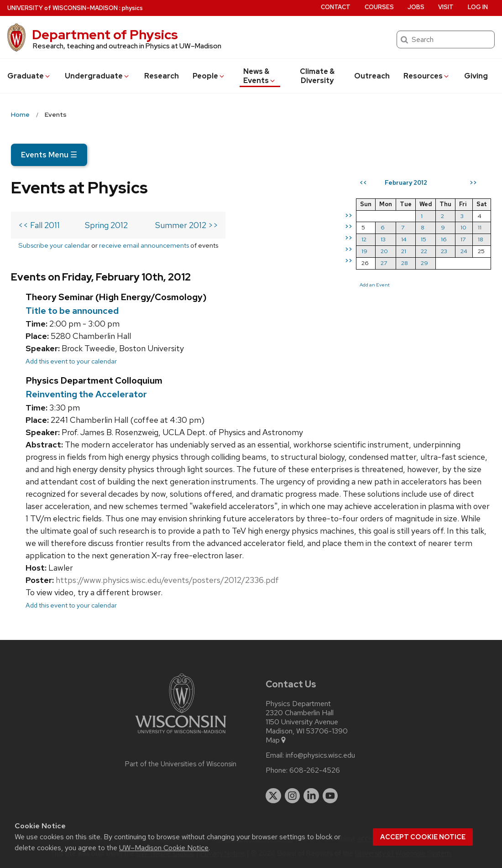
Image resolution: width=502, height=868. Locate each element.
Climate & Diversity (317, 76)
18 (481, 239)
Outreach (372, 76)
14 (404, 239)
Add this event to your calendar (71, 361)
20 (384, 251)
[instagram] (293, 796)
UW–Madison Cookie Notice (164, 848)
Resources (427, 76)
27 (384, 263)
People (209, 76)
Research (162, 76)
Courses (379, 7)
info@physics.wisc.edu (320, 755)
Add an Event (375, 285)
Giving (476, 76)
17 (463, 239)
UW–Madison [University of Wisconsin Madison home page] (63, 8)
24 (464, 251)
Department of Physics (105, 35)
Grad (29, 76)
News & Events (260, 76)
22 (424, 251)
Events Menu (49, 155)
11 (480, 227)
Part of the (181, 764)
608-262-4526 (315, 770)
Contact (336, 7)
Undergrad (97, 76)
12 (364, 239)
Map (276, 740)
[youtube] (330, 796)
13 (383, 239)
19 (364, 251)
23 (444, 251)
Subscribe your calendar (54, 245)
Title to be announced (72, 311)
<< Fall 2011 (39, 225)
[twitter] (273, 796)
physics (132, 8)
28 (405, 263)
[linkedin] (311, 796)
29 (424, 263)
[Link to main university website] (181, 735)
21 (404, 251)
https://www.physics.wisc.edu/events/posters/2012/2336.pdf (167, 580)
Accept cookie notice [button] (423, 837)
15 (424, 239)
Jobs (416, 7)
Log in (478, 7)
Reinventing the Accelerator (86, 394)
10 (463, 227)
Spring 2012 (106, 225)
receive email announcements (144, 245)
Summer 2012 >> (187, 225)
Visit (446, 7)
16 (444, 239)
